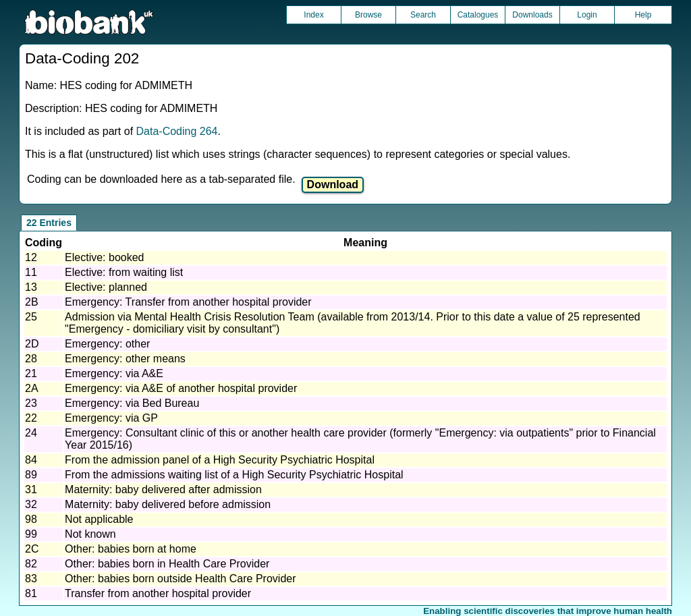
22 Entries (49, 223)
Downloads (532, 15)
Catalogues (478, 15)
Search (423, 15)
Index (313, 15)
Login (587, 15)
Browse (368, 15)
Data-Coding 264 (177, 131)
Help (643, 15)
